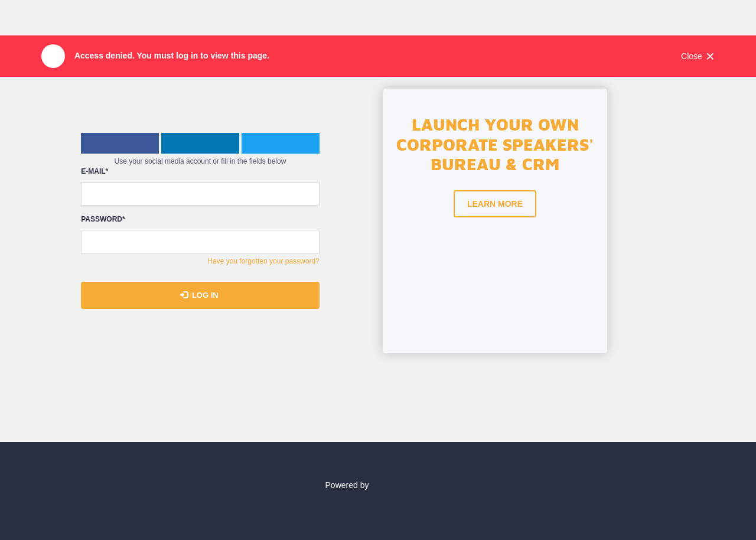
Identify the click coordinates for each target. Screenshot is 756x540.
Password (103, 219)
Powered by (378, 485)
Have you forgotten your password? (263, 261)
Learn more (495, 204)
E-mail (94, 172)
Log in (199, 295)
